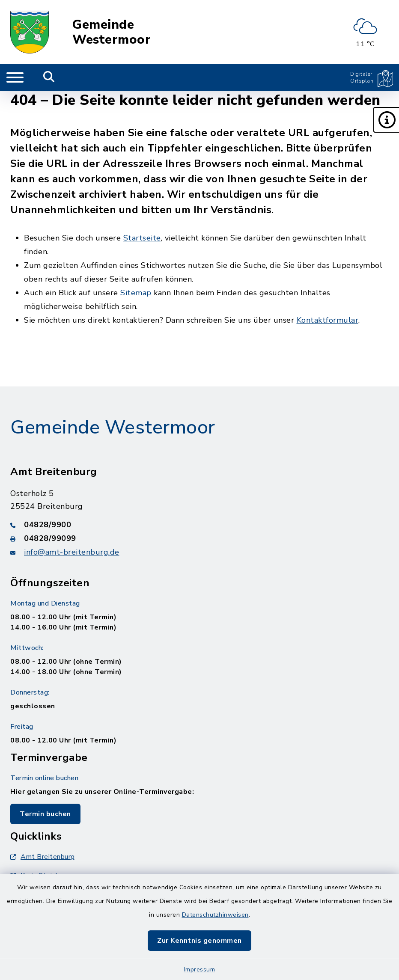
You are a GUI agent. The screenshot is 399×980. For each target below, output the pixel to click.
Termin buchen (45, 814)
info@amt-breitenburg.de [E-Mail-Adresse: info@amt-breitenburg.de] (72, 552)
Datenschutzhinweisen (215, 915)
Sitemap (136, 293)
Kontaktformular (328, 320)
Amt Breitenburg (43, 857)
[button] (386, 120)
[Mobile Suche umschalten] (49, 77)
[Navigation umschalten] (15, 77)
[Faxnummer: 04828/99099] (199, 538)
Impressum (200, 970)
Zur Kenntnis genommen (199, 941)
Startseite (142, 238)
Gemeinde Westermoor (112, 32)
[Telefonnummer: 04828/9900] (199, 525)
